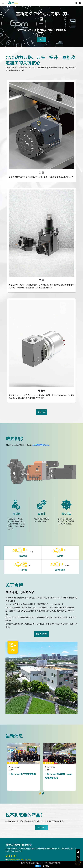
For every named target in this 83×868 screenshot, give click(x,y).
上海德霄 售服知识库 (41, 445)
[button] (40, 793)
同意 (38, 866)
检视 (41, 40)
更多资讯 (46, 866)
